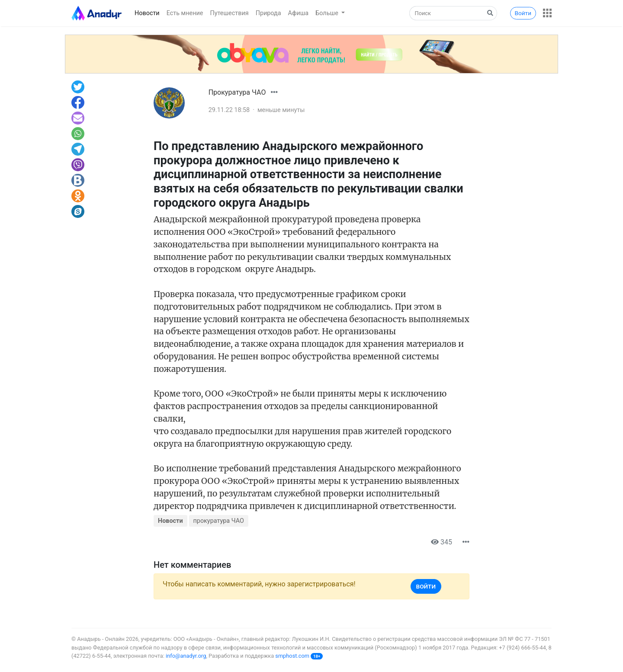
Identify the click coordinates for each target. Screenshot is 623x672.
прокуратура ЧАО (219, 521)
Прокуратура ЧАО (237, 92)
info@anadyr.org (186, 656)
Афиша (299, 13)
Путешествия (229, 13)
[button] (547, 13)
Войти (523, 13)
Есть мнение (185, 13)
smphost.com (292, 656)
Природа (268, 13)
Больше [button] (328, 13)
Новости (147, 13)
